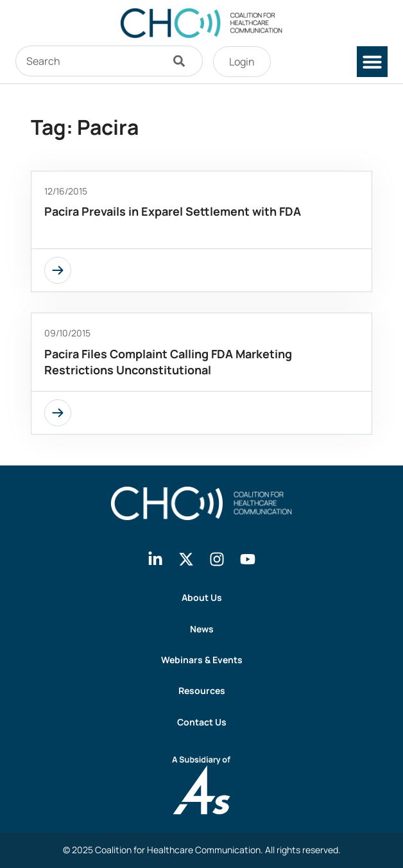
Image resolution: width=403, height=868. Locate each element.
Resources (202, 690)
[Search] (182, 61)
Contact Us (202, 722)
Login (242, 62)
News (202, 629)
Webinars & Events (202, 660)
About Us (202, 597)
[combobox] (89, 61)
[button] (372, 62)
